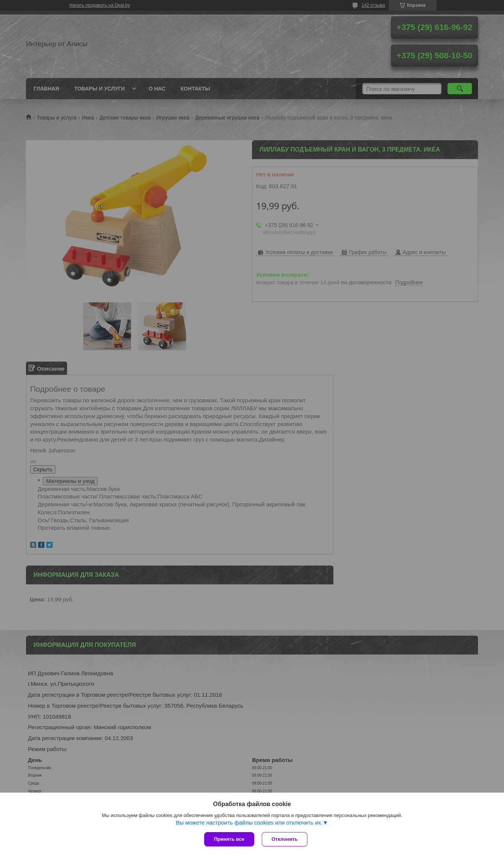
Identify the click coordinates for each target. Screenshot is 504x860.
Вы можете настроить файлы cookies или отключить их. (249, 822)
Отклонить (285, 839)
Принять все (229, 839)
